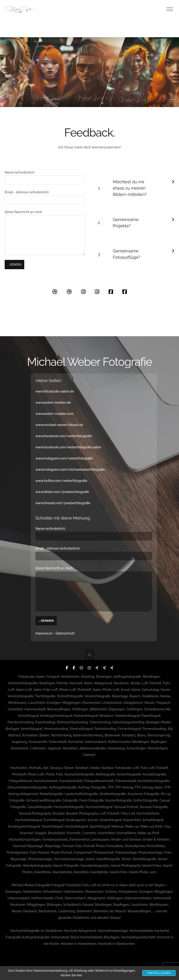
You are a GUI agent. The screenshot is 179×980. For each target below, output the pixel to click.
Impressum (44, 633)
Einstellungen (159, 973)
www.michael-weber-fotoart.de (59, 418)
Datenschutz (65, 633)
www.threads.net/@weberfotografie (63, 496)
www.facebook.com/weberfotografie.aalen (68, 440)
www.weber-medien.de (53, 396)
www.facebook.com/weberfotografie (64, 429)
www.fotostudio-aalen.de (55, 384)
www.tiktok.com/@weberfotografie (62, 485)
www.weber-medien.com (55, 407)
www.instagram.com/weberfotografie (64, 451)
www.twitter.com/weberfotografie (61, 474)
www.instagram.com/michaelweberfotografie (70, 463)
